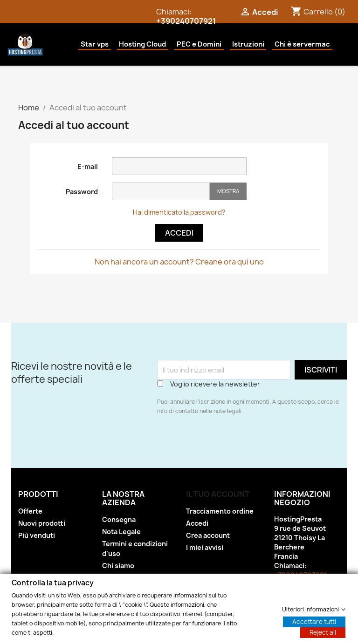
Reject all (323, 632)
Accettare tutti (314, 621)
